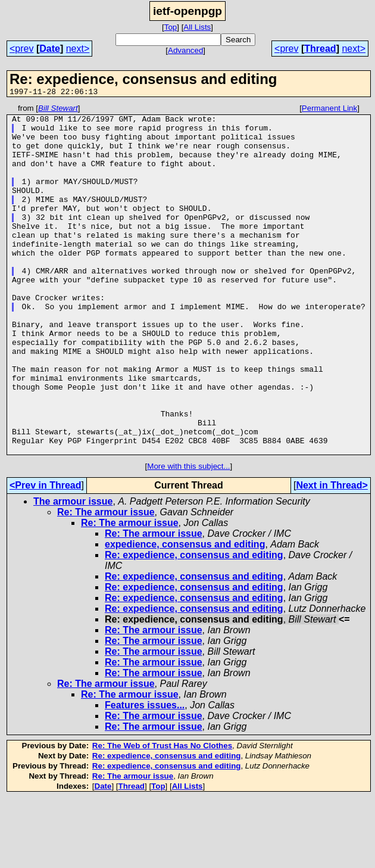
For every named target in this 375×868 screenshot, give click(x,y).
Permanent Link (329, 110)
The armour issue (73, 571)
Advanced (185, 50)
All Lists (197, 27)
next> (78, 49)
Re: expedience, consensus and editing (194, 625)
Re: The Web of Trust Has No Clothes (162, 815)
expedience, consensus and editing (185, 614)
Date (50, 49)
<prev (21, 49)
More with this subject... (188, 536)
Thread (320, 49)
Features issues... (145, 775)
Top (171, 27)
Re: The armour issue (106, 582)
